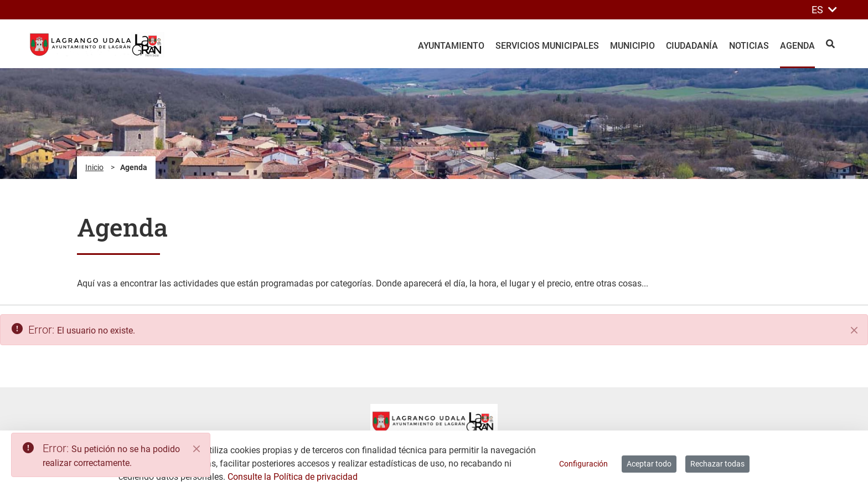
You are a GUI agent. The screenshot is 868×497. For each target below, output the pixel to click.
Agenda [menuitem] (797, 46)
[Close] (197, 449)
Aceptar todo (649, 464)
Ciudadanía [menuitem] (692, 46)
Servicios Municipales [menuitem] (547, 46)
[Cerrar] (854, 330)
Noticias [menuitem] (749, 46)
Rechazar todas (717, 464)
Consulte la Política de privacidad (293, 477)
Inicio (94, 167)
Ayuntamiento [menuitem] (451, 46)
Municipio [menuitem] (632, 46)
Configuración (583, 464)
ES (824, 10)
